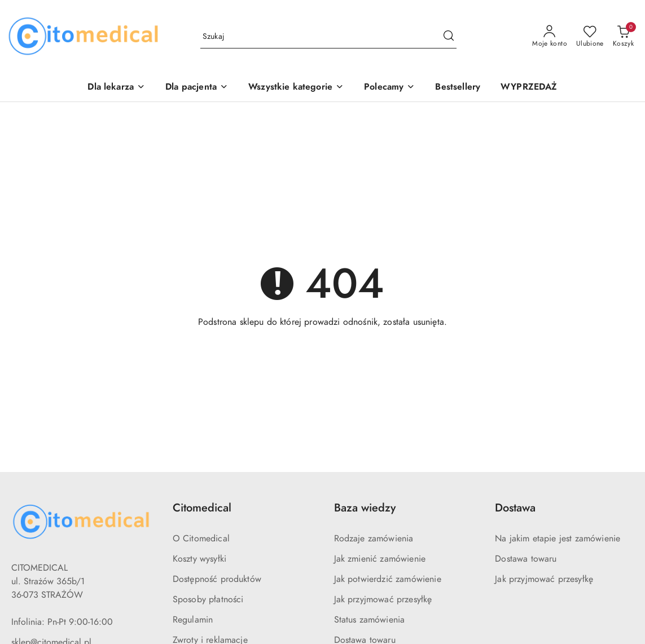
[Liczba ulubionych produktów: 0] (590, 37)
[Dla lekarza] (116, 88)
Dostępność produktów (217, 579)
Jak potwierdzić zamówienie (388, 579)
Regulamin (193, 620)
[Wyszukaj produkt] (328, 37)
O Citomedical (201, 539)
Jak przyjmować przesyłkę (383, 599)
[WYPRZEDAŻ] (529, 88)
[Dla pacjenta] (197, 88)
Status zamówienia (370, 620)
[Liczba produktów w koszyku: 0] (623, 37)
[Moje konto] (550, 37)
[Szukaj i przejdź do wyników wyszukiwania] (449, 37)
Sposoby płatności (208, 599)
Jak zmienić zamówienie (380, 559)
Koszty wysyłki (199, 559)
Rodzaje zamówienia (374, 539)
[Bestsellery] (458, 88)
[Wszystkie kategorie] (296, 88)
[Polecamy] (389, 88)
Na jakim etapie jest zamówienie (558, 539)
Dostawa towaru (526, 559)
